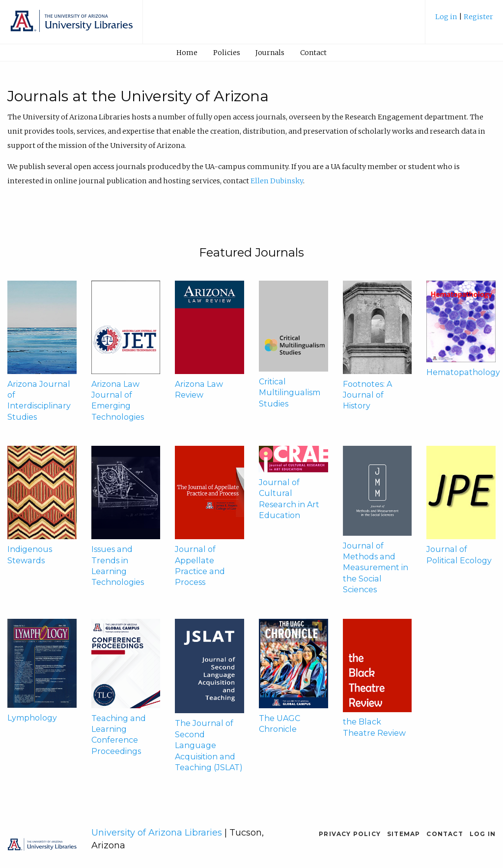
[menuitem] (464, 20)
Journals (270, 53)
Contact (313, 53)
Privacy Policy (350, 834)
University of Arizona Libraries (157, 833)
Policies (227, 53)
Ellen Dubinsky (277, 181)
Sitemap (404, 834)
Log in (447, 17)
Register (478, 17)
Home (187, 53)
